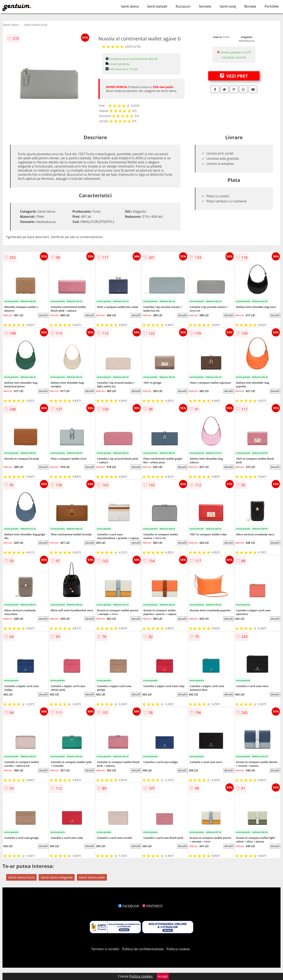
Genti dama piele (92, 877)
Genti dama (130, 6)
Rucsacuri (183, 6)
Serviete (205, 6)
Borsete (250, 6)
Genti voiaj (228, 6)
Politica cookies (178, 949)
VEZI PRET (234, 76)
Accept (163, 976)
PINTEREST (152, 906)
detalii (43, 315)
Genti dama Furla (36, 25)
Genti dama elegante (57, 877)
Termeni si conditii (105, 949)
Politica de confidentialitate (143, 949)
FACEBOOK (129, 906)
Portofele (272, 6)
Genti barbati (157, 6)
